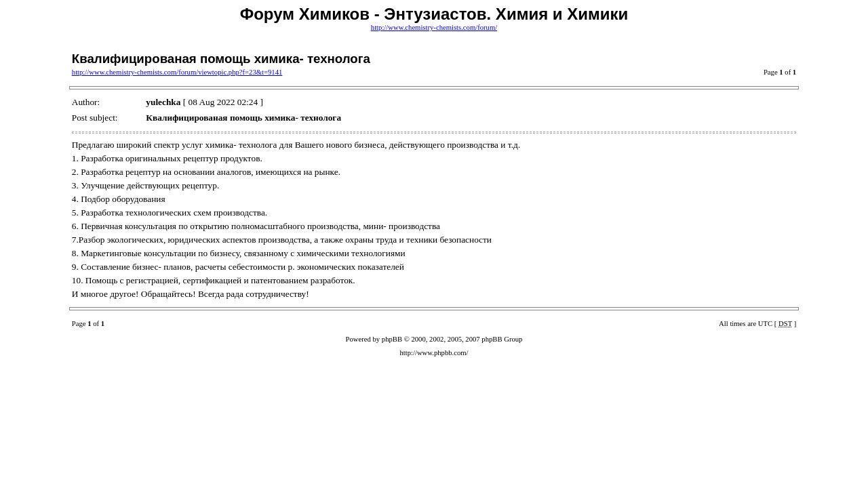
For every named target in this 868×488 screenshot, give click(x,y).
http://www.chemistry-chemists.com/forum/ (434, 27)
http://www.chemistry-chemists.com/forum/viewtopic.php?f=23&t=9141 (177, 72)
